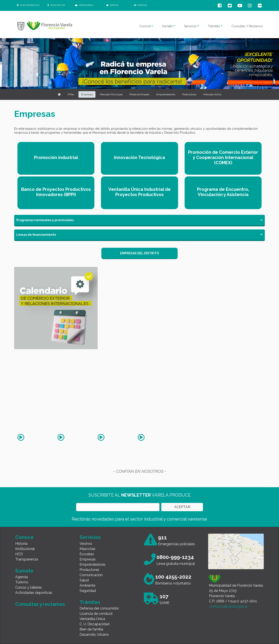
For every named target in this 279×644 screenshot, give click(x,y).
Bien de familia (91, 629)
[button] (59, 94)
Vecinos (86, 544)
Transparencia (27, 559)
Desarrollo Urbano (94, 635)
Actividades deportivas (34, 593)
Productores (89, 570)
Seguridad (88, 591)
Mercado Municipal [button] (111, 94)
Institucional (25, 549)
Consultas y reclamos (40, 604)
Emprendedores (93, 565)
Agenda (22, 577)
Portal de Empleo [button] (139, 94)
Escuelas (87, 554)
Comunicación (91, 575)
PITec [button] (71, 94)
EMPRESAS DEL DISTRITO (139, 253)
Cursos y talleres (29, 587)
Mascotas (88, 549)
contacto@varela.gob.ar (228, 606)
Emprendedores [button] (166, 94)
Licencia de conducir (96, 614)
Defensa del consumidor (99, 608)
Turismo (22, 582)
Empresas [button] (87, 94)
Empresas (88, 559)
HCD (19, 554)
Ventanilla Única (92, 619)
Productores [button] (189, 94)
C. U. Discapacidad (94, 624)
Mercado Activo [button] (212, 94)
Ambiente (87, 585)
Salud (84, 580)
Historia (21, 544)
